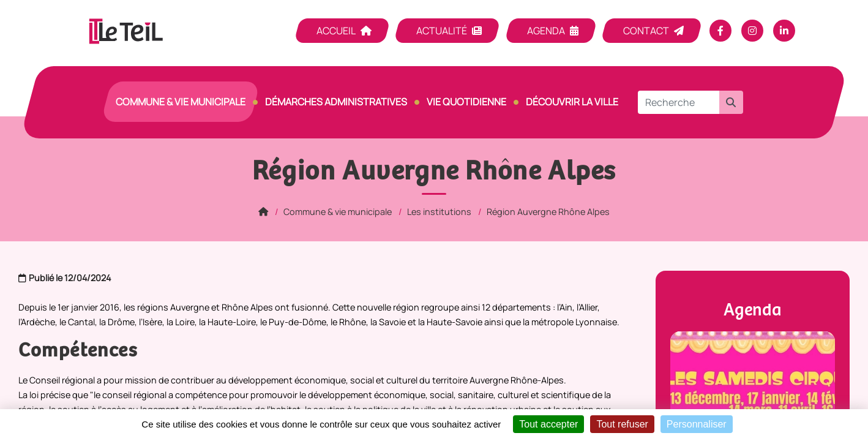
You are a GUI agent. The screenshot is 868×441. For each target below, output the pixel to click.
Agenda (546, 31)
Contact (646, 31)
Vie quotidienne (466, 102)
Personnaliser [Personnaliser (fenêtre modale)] (697, 424)
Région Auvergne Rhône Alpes (548, 212)
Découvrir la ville (572, 102)
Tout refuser (622, 424)
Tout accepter (548, 424)
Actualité (442, 31)
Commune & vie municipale (181, 102)
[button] (731, 102)
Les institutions (439, 212)
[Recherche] (679, 102)
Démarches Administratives (336, 102)
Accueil (336, 31)
